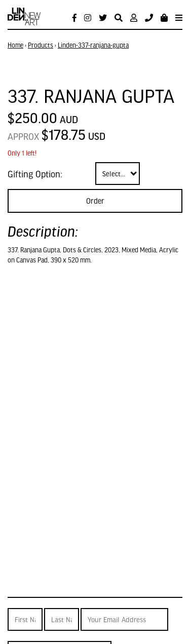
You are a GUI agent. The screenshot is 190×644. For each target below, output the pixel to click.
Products (41, 45)
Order (95, 201)
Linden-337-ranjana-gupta (93, 45)
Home (15, 45)
